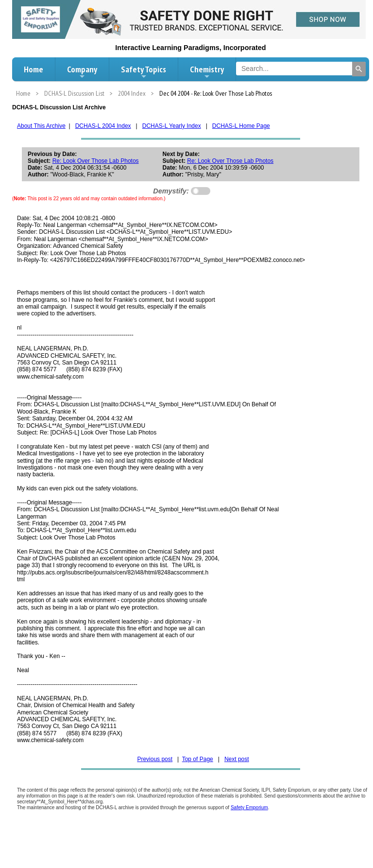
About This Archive (41, 126)
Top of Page (198, 759)
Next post (237, 759)
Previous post (155, 759)
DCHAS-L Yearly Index (172, 126)
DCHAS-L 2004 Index (103, 126)
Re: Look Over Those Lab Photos (96, 161)
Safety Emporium (249, 807)
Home (34, 69)
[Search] (359, 69)
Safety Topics (144, 72)
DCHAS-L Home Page (241, 126)
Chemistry (207, 72)
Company (82, 72)
